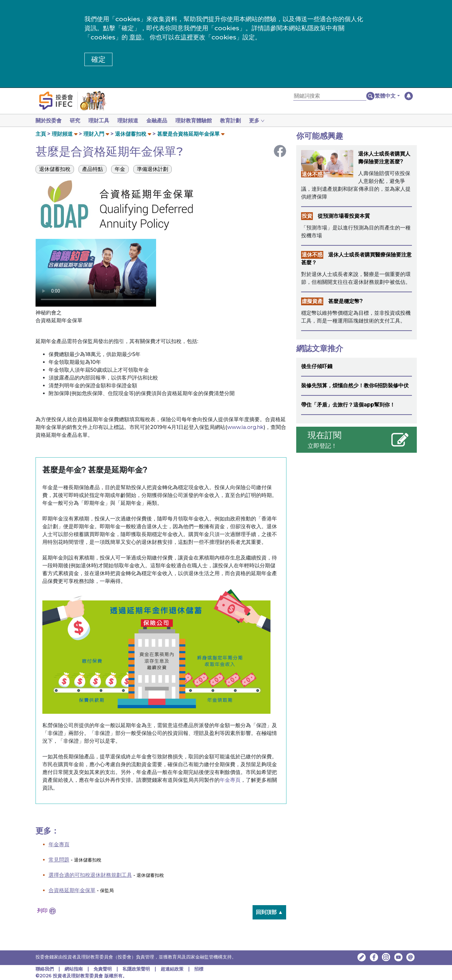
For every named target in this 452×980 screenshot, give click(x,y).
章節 (136, 37)
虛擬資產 (312, 301)
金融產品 (162, 121)
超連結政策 (172, 969)
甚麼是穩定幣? (345, 301)
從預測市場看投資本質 (344, 216)
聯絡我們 (45, 969)
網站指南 (74, 969)
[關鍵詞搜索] (330, 96)
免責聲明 (103, 969)
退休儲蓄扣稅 (131, 134)
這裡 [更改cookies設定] (187, 37)
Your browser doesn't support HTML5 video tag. (96, 273)
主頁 (41, 134)
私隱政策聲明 (137, 969)
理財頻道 (132, 121)
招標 (199, 969)
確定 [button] (98, 59)
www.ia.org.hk (245, 427)
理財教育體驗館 (200, 121)
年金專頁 (230, 780)
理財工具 (101, 121)
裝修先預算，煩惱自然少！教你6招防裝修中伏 (355, 386)
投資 (307, 216)
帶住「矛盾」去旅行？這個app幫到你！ (348, 405)
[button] (387, 96)
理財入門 (94, 134)
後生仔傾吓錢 (317, 366)
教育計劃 (238, 121)
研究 (76, 121)
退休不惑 (312, 174)
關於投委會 (49, 121)
